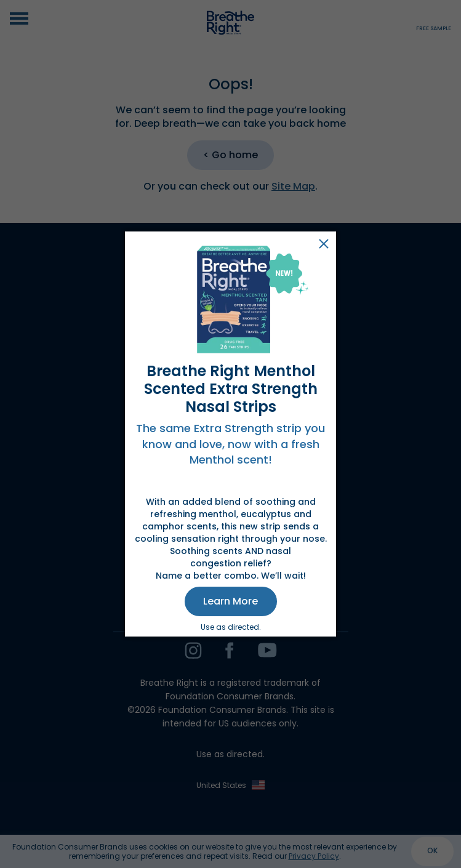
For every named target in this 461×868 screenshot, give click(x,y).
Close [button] (324, 244)
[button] (231, 601)
